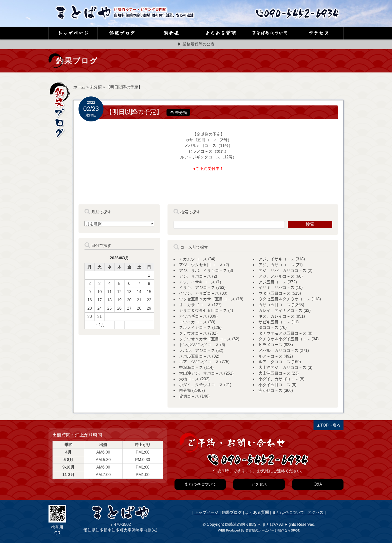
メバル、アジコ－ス (197, 350)
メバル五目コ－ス (195, 356)
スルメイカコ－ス (195, 327)
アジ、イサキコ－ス (276, 259)
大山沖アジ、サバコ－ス (201, 373)
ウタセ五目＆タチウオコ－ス (284, 299)
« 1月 (100, 325)
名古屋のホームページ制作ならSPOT (272, 530)
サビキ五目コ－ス (274, 322)
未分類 (96, 87)
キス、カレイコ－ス (276, 316)
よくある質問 (257, 512)
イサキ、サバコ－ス (276, 287)
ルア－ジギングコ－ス (199, 362)
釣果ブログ (232, 512)
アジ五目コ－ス (272, 282)
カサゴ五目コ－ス (274, 305)
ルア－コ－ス (270, 356)
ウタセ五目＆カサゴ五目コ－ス (207, 299)
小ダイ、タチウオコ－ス (201, 385)
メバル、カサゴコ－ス (278, 350)
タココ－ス (268, 327)
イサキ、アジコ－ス (197, 287)
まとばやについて (289, 512)
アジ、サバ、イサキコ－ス (203, 271)
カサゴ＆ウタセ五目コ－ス (203, 310)
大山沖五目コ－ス (274, 373)
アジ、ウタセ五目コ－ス (201, 265)
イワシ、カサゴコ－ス (199, 293)
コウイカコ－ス (193, 322)
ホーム (79, 87)
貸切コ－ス (189, 396)
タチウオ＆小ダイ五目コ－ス (284, 339)
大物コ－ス (189, 379)
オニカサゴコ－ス (195, 305)
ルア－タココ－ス (274, 362)
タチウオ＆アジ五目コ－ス (282, 333)
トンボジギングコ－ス (199, 345)
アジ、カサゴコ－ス (276, 265)
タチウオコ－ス (193, 333)
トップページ (207, 512)
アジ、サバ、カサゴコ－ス (282, 271)
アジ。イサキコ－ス (197, 282)
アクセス (316, 512)
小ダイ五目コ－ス (274, 385)
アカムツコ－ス (193, 259)
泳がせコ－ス (270, 390)
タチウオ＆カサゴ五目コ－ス (205, 339)
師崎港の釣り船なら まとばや (251, 524)
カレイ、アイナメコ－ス (280, 310)
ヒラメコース (270, 345)
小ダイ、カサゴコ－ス (278, 379)
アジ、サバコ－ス (195, 276)
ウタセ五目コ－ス (274, 293)
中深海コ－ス (191, 367)
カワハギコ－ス (193, 316)
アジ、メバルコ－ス (276, 276)
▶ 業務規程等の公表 (196, 44)
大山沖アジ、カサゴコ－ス (282, 367)
